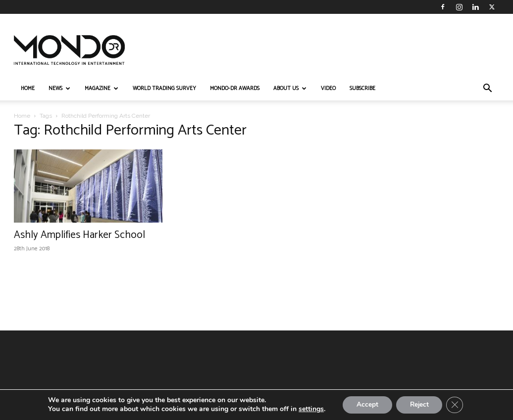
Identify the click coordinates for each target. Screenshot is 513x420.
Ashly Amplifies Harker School (79, 235)
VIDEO (328, 89)
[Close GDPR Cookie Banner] (458, 405)
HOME (28, 89)
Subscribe (362, 89)
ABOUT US (290, 89)
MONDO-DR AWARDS (235, 89)
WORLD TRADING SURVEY (164, 89)
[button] (487, 89)
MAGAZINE (102, 89)
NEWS (59, 89)
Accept (365, 404)
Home (22, 116)
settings (308, 409)
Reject (420, 404)
